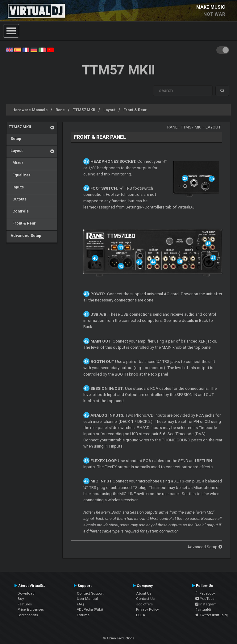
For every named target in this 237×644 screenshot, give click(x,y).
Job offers (144, 604)
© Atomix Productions (119, 638)
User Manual (87, 599)
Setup (15, 139)
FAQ (80, 604)
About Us (144, 593)
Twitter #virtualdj (212, 615)
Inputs (16, 187)
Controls (19, 211)
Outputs (18, 199)
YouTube (205, 599)
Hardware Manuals (30, 110)
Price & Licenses (31, 609)
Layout (109, 110)
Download (26, 593)
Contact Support (90, 593)
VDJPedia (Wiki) (90, 609)
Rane (60, 110)
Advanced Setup (25, 236)
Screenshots (28, 615)
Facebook (205, 593)
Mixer (16, 163)
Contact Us (145, 599)
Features (25, 604)
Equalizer (20, 175)
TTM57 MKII (84, 110)
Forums (83, 615)
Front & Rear (135, 110)
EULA (141, 615)
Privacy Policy (148, 609)
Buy (21, 599)
